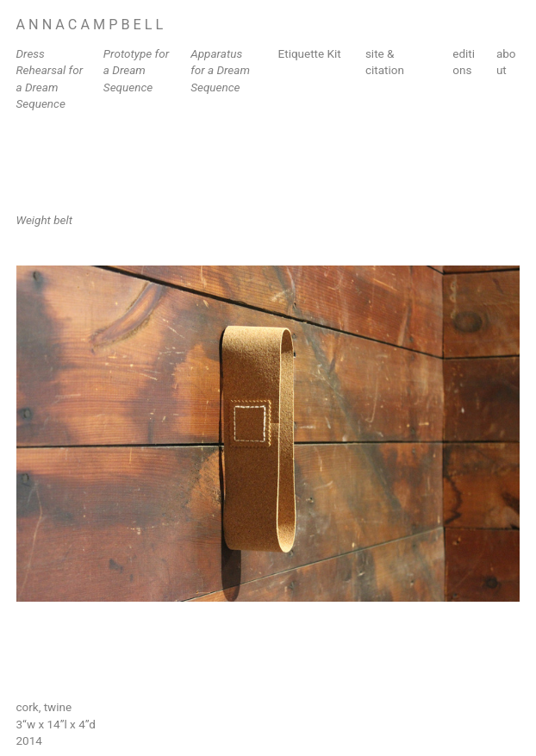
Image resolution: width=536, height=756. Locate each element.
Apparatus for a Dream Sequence (220, 70)
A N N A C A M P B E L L (90, 25)
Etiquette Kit (310, 53)
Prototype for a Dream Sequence (136, 70)
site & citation (385, 62)
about (506, 62)
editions (464, 62)
